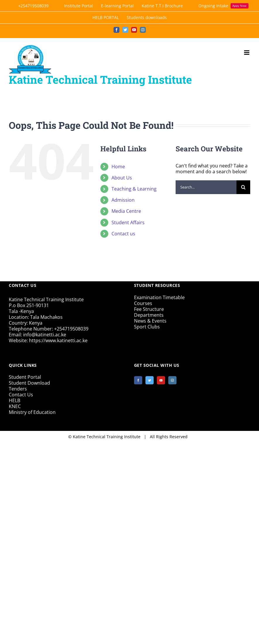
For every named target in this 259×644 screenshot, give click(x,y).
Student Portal (25, 377)
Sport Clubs (147, 327)
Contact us (123, 234)
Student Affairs (128, 222)
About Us (122, 178)
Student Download (29, 383)
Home (118, 167)
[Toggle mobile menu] (247, 53)
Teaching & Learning (134, 189)
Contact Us (21, 395)
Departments (149, 315)
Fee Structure (149, 309)
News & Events (150, 321)
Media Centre (126, 211)
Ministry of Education (32, 412)
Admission (123, 200)
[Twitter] (150, 380)
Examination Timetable (159, 297)
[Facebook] (138, 380)
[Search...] (206, 187)
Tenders (18, 389)
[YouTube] (161, 380)
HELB (14, 400)
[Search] (243, 187)
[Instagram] (172, 380)
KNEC (15, 406)
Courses (143, 303)
